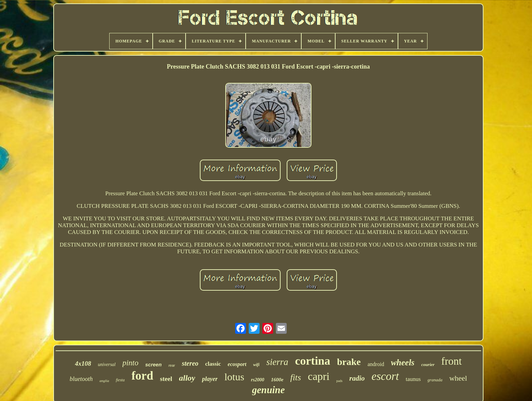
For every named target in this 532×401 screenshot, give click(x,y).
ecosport (237, 364)
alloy (187, 378)
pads (339, 381)
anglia (104, 381)
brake (349, 362)
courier (428, 364)
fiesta (120, 380)
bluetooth (81, 379)
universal (107, 364)
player (210, 379)
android (376, 364)
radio (357, 378)
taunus (413, 379)
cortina (312, 361)
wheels (403, 362)
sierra (277, 362)
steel (166, 379)
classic (213, 364)
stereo (190, 363)
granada (435, 380)
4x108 (83, 363)
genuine (269, 390)
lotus (234, 377)
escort (385, 376)
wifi (256, 365)
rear (172, 365)
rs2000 (258, 380)
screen (153, 364)
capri (319, 376)
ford (142, 376)
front (452, 361)
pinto (130, 363)
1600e (277, 380)
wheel (458, 378)
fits (296, 377)
